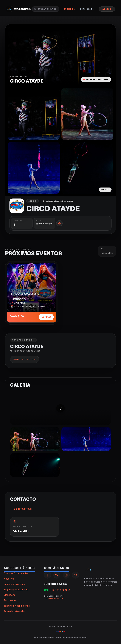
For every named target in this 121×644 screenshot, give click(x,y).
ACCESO (107, 9)
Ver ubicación (25, 359)
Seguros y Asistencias (16, 590)
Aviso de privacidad (15, 611)
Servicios (87, 9)
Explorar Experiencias (16, 573)
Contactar (23, 509)
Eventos (69, 9)
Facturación (10, 600)
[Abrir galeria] (34, 114)
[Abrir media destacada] (60, 56)
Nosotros (9, 579)
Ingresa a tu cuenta (14, 584)
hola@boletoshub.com (53, 598)
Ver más (46, 317)
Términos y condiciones (17, 606)
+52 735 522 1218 (57, 590)
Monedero (9, 595)
